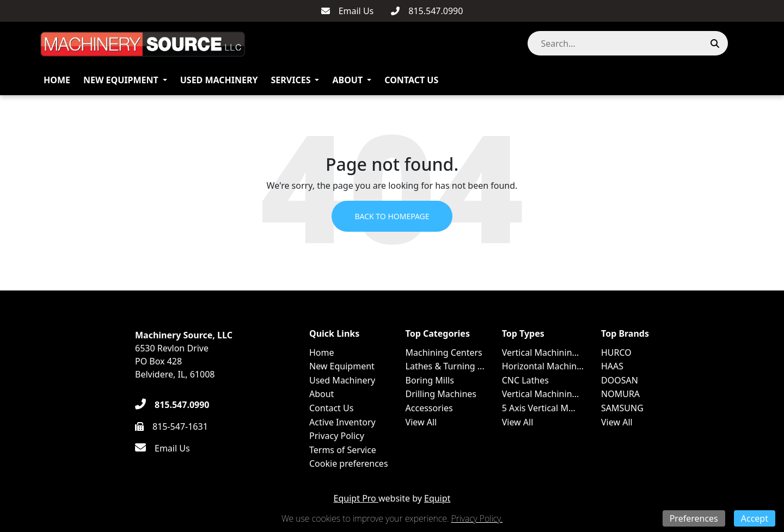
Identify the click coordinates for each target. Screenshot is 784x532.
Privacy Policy (337, 436)
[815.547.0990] (427, 11)
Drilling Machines (441, 394)
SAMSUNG (622, 408)
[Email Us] (348, 11)
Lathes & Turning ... (445, 366)
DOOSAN (620, 380)
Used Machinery (219, 80)
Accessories (429, 408)
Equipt (437, 498)
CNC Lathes (525, 380)
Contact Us (411, 80)
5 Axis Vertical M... (539, 408)
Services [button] (291, 80)
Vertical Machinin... (541, 352)
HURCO (616, 352)
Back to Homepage (392, 216)
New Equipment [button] (121, 80)
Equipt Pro (356, 498)
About (347, 80)
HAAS (612, 366)
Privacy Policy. (477, 518)
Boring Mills (430, 380)
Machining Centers (444, 352)
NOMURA (620, 394)
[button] (739, 43)
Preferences (694, 518)
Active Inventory (342, 422)
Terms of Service (343, 450)
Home (57, 80)
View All (421, 422)
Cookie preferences (349, 463)
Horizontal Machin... (543, 366)
